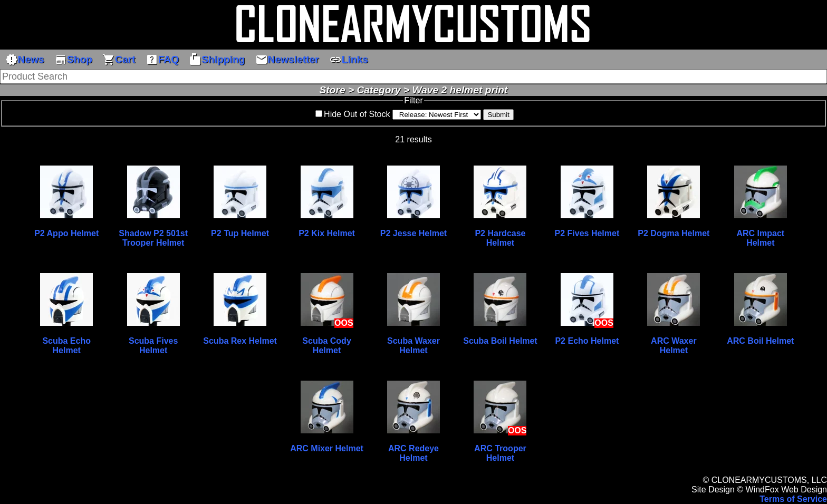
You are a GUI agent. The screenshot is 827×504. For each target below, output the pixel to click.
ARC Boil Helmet (760, 341)
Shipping (217, 60)
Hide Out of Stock (357, 114)
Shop (73, 60)
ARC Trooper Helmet (500, 453)
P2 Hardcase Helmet (500, 238)
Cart (119, 60)
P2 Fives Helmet (587, 233)
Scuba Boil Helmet (500, 341)
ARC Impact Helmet (760, 238)
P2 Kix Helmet (327, 233)
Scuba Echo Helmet (66, 346)
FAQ (162, 60)
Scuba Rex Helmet (240, 341)
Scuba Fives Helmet (153, 346)
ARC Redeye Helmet (413, 453)
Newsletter (287, 60)
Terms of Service (793, 499)
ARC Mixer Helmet (327, 448)
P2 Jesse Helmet (413, 233)
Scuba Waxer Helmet (413, 346)
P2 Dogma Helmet (674, 233)
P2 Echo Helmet (587, 341)
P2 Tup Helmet (240, 233)
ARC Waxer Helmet (674, 346)
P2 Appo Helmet (66, 233)
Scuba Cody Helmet (326, 346)
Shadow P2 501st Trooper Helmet (153, 238)
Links (349, 60)
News (25, 60)
